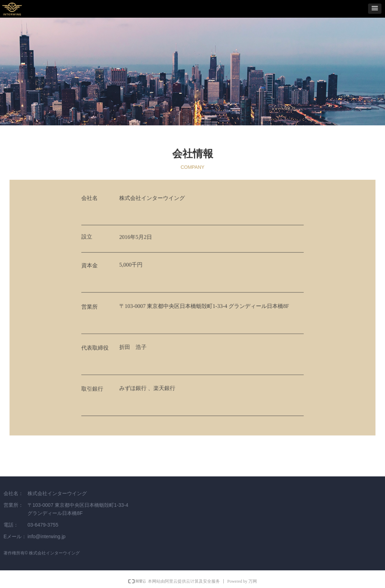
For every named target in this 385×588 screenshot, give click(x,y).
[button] (375, 9)
